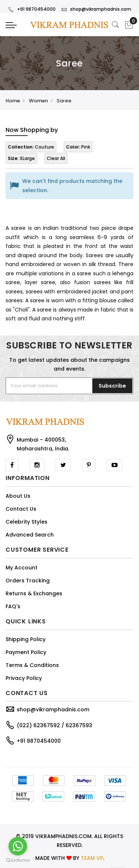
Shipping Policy (26, 639)
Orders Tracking (28, 581)
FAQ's (13, 606)
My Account (21, 568)
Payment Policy (26, 652)
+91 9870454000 (32, 9)
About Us (18, 496)
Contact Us (21, 509)
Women (38, 101)
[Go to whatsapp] (18, 846)
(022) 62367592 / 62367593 (54, 725)
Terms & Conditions (32, 665)
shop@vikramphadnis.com (96, 9)
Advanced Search (30, 535)
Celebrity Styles (27, 522)
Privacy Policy (24, 678)
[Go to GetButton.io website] (18, 860)
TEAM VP (92, 858)
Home (13, 101)
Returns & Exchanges (34, 593)
